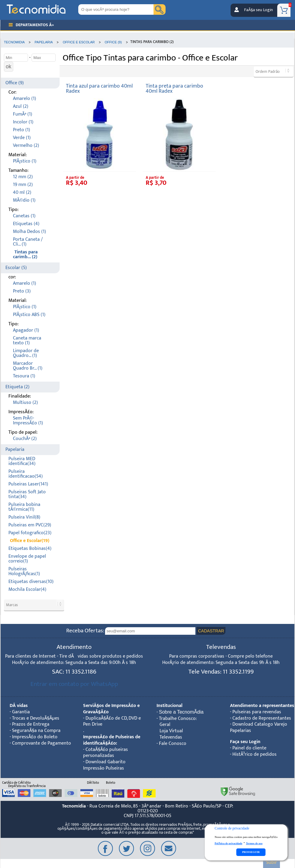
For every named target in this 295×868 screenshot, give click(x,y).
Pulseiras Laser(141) (28, 484)
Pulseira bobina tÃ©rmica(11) (24, 507)
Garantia (21, 712)
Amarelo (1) (25, 99)
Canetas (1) (24, 216)
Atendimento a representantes (262, 706)
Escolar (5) (16, 268)
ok (9, 67)
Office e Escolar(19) (30, 541)
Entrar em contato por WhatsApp (74, 684)
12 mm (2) (23, 177)
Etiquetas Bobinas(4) (30, 549)
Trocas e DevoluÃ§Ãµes (36, 718)
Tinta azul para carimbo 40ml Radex (99, 89)
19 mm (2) (23, 185)
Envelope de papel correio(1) (27, 559)
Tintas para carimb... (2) (25, 254)
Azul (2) (21, 106)
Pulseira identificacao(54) (26, 474)
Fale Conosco (173, 744)
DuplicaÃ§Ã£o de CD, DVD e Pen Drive (112, 721)
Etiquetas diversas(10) (31, 582)
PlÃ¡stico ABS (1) (29, 315)
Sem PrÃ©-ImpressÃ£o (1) (28, 421)
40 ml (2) (22, 192)
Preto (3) (22, 291)
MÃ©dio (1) (24, 200)
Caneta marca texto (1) (27, 341)
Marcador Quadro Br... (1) (28, 366)
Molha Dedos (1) (29, 232)
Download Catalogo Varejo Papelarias (259, 727)
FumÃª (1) (23, 114)
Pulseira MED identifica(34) (22, 461)
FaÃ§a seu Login (258, 10)
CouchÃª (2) (25, 439)
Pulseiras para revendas (257, 712)
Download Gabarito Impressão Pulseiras (104, 765)
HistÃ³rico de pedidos (255, 754)
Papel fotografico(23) (30, 533)
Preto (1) (22, 130)
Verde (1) (22, 138)
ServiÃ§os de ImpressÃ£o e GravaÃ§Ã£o (111, 709)
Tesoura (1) (24, 376)
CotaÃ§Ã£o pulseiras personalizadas (106, 753)
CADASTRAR (211, 631)
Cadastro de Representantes (262, 718)
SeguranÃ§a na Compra (36, 731)
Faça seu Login (245, 742)
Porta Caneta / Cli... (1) (28, 242)
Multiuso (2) (25, 403)
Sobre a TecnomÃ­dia (181, 712)
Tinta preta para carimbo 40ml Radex (174, 89)
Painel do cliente (249, 748)
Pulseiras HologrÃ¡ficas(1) (24, 571)
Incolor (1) (23, 122)
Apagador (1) (26, 330)
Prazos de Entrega (31, 724)
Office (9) (15, 83)
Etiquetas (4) (26, 224)
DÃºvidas (19, 706)
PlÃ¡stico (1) (25, 161)
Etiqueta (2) (17, 387)
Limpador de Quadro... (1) (26, 353)
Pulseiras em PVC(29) (30, 525)
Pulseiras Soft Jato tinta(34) (27, 494)
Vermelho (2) (26, 146)
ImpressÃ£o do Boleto (35, 737)
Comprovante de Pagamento (42, 743)
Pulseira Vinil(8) (24, 517)
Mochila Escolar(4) (27, 589)
